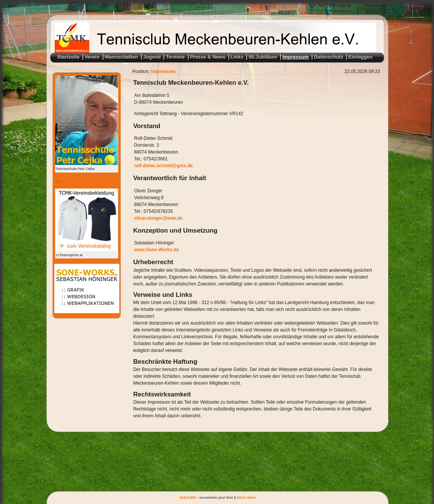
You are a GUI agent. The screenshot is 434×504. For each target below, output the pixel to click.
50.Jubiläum (263, 57)
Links (237, 57)
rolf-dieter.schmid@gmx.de (163, 166)
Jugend (152, 57)
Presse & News (208, 57)
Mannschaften (121, 57)
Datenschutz (329, 57)
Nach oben (246, 497)
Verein (92, 57)
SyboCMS (188, 497)
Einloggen (360, 57)
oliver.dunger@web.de (158, 218)
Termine (175, 57)
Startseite (68, 57)
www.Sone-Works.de (157, 250)
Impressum (295, 57)
